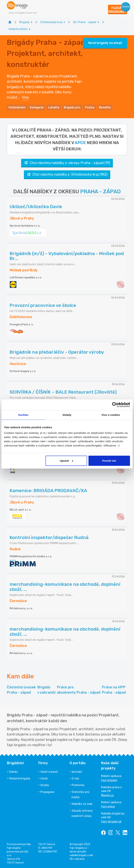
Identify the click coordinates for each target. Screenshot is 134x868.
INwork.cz (107, 795)
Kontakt (77, 772)
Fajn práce (108, 806)
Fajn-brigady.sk (111, 822)
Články (13, 772)
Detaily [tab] (67, 415)
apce (80, 143)
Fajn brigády (109, 780)
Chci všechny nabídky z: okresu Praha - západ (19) (67, 163)
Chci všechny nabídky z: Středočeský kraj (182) (67, 174)
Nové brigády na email (105, 43)
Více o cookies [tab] (111, 415)
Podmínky (78, 785)
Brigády (46, 690)
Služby (45, 785)
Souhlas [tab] (23, 415)
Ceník (44, 778)
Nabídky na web (82, 804)
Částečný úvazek (21, 690)
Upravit (66, 461)
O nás (75, 778)
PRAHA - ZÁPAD (100, 192)
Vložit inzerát (49, 772)
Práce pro (79, 690)
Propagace (47, 792)
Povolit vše (109, 461)
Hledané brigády (20, 778)
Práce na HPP (114, 690)
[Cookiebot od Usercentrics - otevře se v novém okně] (115, 405)
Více (25, 97)
